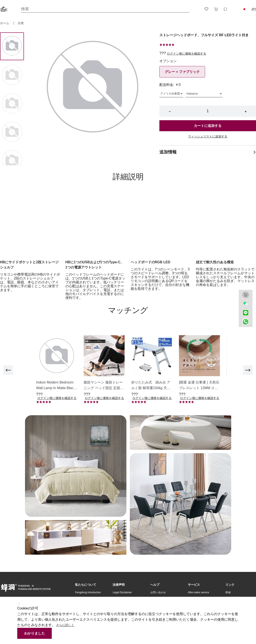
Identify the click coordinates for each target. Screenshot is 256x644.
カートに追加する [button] (208, 126)
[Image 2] (12, 104)
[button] (244, 9)
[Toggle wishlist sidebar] (206, 9)
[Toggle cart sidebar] (216, 9)
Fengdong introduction (88, 592)
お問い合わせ (158, 592)
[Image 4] (12, 161)
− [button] (170, 111)
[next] (248, 370)
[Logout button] (235, 9)
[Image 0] (12, 46)
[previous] (8, 370)
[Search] (105, 9)
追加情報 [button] (208, 152)
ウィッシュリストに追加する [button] (208, 136)
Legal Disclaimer (122, 592)
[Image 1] (12, 75)
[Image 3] (12, 132)
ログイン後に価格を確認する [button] (187, 54)
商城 (228, 592)
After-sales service (199, 592)
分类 (21, 23)
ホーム (5, 23)
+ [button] (246, 111)
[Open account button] (197, 9)
